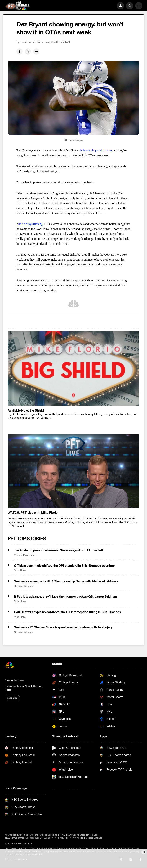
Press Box (92, 835)
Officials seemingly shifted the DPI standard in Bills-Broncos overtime (64, 566)
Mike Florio (20, 571)
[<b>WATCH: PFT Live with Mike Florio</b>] (73, 471)
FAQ (63, 835)
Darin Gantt (26, 42)
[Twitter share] (28, 52)
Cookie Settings (94, 838)
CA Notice (78, 838)
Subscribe (12, 698)
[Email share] (36, 52)
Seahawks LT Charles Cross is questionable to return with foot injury (63, 627)
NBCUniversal (25, 844)
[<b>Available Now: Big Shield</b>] (73, 369)
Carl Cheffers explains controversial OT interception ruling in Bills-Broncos (67, 612)
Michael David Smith (25, 555)
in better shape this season (96, 150)
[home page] (18, 6)
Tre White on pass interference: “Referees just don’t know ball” (59, 550)
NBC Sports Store (76, 835)
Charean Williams (23, 586)
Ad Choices (10, 835)
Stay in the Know (15, 680)
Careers (34, 835)
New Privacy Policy (61, 838)
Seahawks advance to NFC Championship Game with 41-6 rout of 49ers (66, 581)
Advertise (23, 835)
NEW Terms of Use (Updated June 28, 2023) (27, 838)
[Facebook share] (20, 52)
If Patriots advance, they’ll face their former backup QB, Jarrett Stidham (65, 597)
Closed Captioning (49, 835)
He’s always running (30, 224)
